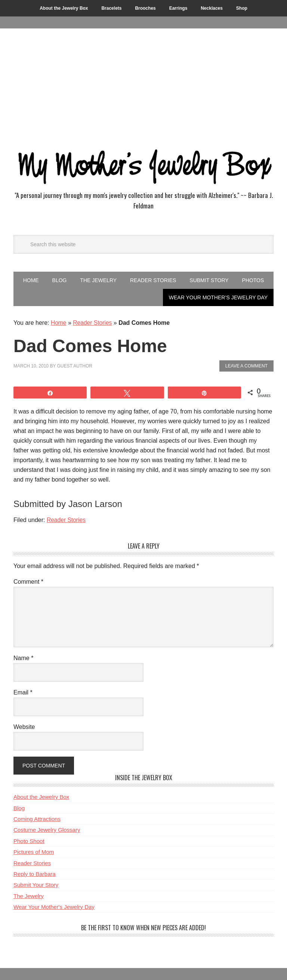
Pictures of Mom (34, 852)
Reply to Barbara (35, 874)
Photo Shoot (29, 841)
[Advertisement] (143, 85)
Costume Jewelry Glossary (47, 830)
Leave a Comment (246, 366)
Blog (19, 808)
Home (59, 323)
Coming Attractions (37, 819)
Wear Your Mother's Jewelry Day (54, 907)
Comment (28, 582)
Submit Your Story (36, 885)
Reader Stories (93, 323)
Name (23, 658)
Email (23, 692)
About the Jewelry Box (41, 797)
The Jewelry (29, 896)
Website (24, 727)
